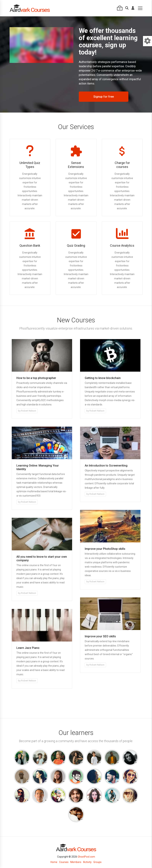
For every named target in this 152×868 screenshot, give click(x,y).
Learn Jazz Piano (28, 648)
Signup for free (104, 97)
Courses (64, 862)
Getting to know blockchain (103, 378)
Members (76, 862)
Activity (87, 862)
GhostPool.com (86, 857)
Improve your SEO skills (100, 636)
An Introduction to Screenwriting (106, 466)
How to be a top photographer (36, 378)
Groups (97, 862)
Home (54, 862)
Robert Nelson (29, 411)
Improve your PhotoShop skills (105, 549)
